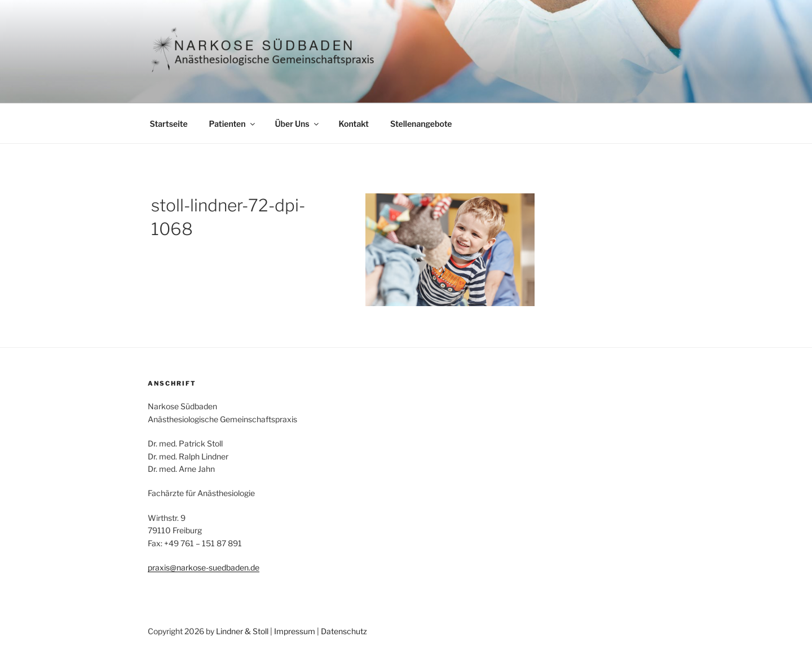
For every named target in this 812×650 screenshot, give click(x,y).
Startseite (169, 124)
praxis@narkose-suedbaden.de (204, 567)
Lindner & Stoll (242, 631)
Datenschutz (344, 631)
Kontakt (354, 124)
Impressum (295, 631)
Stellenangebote (421, 124)
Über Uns (298, 124)
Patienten (233, 124)
